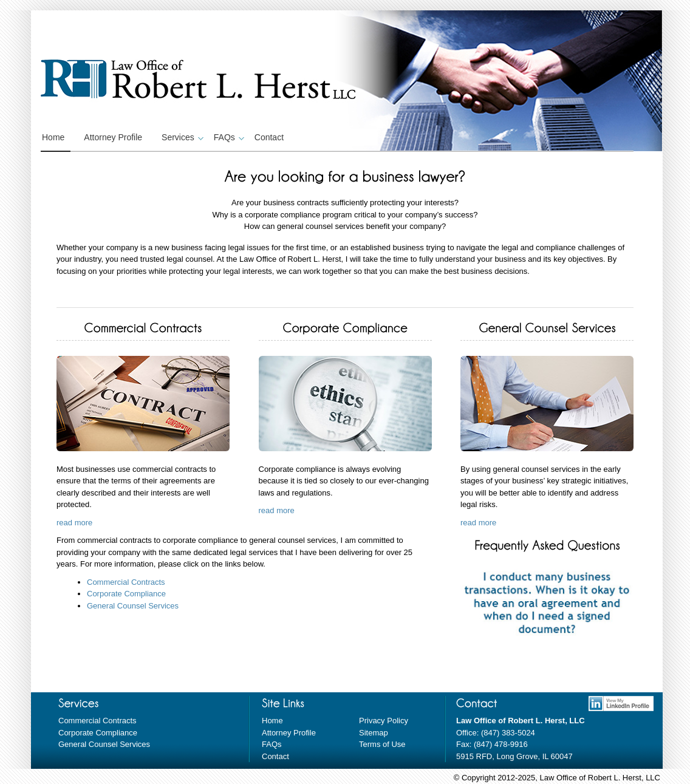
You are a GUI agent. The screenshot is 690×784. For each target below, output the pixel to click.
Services (181, 137)
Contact (269, 137)
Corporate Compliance (126, 594)
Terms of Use (382, 744)
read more (74, 523)
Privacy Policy (384, 721)
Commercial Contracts (126, 582)
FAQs (227, 137)
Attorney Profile (113, 137)
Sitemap (374, 733)
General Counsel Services (133, 606)
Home (53, 137)
